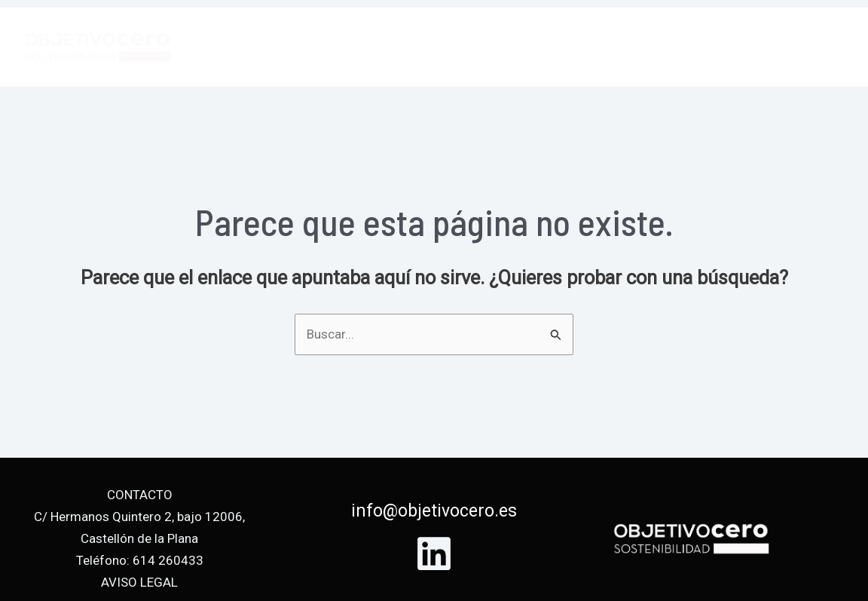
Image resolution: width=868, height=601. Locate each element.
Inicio (515, 47)
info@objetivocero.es (434, 511)
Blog (733, 47)
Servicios (590, 47)
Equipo (669, 47)
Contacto (807, 47)
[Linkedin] (434, 553)
